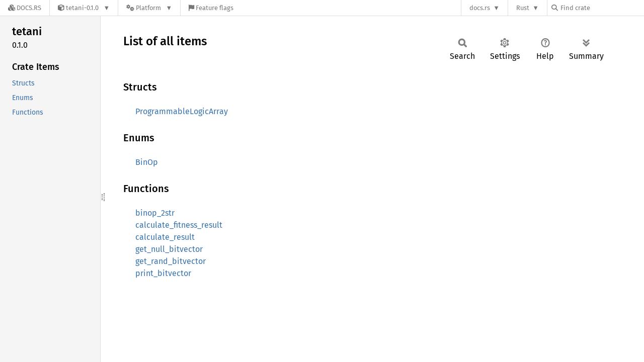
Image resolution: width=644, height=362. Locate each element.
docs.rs (480, 8)
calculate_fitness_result (179, 225)
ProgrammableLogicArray (182, 111)
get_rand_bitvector (171, 261)
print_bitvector (163, 273)
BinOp (147, 162)
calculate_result (165, 237)
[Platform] (149, 8)
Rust (523, 8)
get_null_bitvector (169, 249)
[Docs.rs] (25, 8)
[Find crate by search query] (602, 8)
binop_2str (155, 213)
